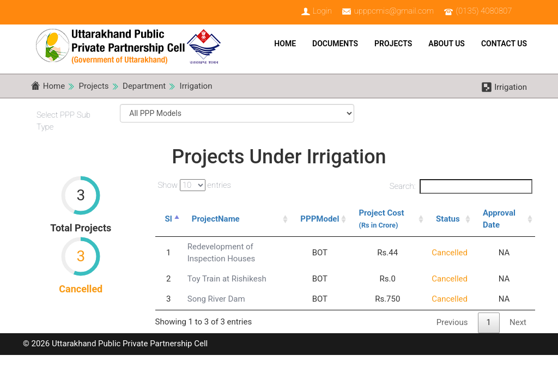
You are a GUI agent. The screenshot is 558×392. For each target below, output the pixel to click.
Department (144, 86)
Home (285, 44)
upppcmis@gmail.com (394, 11)
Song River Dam (216, 299)
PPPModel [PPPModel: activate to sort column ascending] (320, 219)
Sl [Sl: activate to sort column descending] (169, 219)
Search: (461, 186)
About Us (447, 44)
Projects (393, 44)
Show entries (195, 185)
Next (518, 322)
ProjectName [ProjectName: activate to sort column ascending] (216, 219)
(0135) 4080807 (484, 11)
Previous (452, 322)
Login (322, 11)
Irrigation (196, 86)
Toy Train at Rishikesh (227, 279)
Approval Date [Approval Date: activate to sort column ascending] (499, 219)
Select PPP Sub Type (63, 121)
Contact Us (504, 44)
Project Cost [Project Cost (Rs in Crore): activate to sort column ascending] (381, 218)
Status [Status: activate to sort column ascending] (448, 219)
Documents (335, 44)
